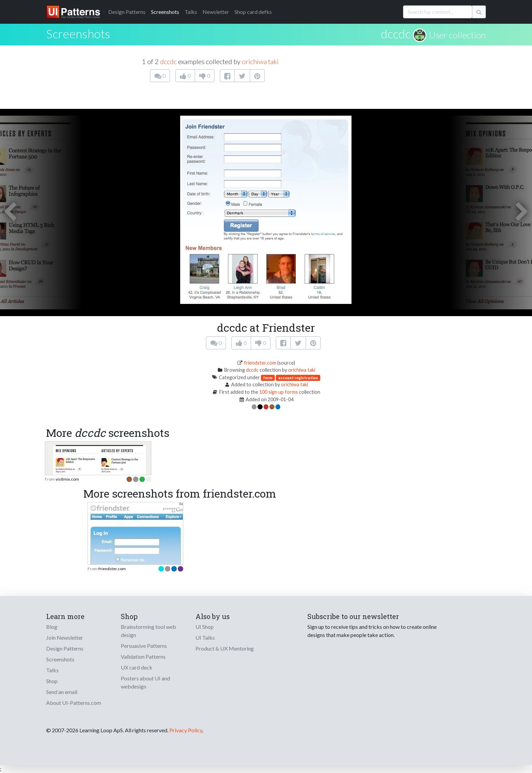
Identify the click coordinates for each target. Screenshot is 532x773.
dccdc (396, 34)
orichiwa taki (260, 61)
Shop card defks (253, 12)
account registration (298, 378)
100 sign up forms (279, 392)
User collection (457, 35)
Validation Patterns (143, 656)
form (268, 378)
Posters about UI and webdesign (145, 682)
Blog (52, 627)
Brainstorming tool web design (148, 631)
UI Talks (205, 637)
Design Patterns (65, 648)
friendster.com (260, 363)
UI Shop (205, 627)
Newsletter (216, 12)
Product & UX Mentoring (225, 648)
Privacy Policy (186, 730)
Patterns (127, 12)
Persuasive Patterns (144, 646)
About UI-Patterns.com (74, 703)
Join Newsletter (65, 637)
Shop (52, 681)
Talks (191, 12)
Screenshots (165, 12)
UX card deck (137, 667)
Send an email (62, 692)
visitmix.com (67, 479)
